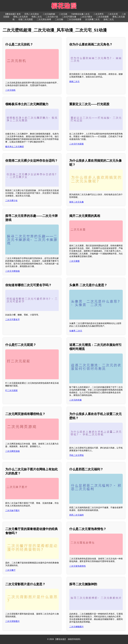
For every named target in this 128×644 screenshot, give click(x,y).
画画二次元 (74, 82)
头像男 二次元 (76, 331)
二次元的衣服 (75, 400)
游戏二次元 (109, 19)
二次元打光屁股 (76, 144)
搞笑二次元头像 (76, 202)
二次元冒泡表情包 (77, 566)
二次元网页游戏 (12, 451)
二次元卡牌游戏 (12, 271)
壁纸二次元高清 (20, 17)
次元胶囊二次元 (92, 19)
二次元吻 (59, 19)
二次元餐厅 (10, 570)
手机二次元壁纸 (76, 455)
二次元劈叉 (99, 14)
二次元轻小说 (52, 17)
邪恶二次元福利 (76, 515)
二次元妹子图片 (12, 510)
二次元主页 (113, 14)
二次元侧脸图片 (76, 627)
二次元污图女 (86, 17)
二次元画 (63, 14)
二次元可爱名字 (12, 320)
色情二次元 (37, 17)
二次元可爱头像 (69, 17)
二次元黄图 (74, 261)
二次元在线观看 (74, 19)
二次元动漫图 (102, 17)
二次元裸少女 (11, 201)
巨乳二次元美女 (32, 14)
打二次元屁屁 (11, 390)
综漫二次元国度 (26, 19)
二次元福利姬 (49, 14)
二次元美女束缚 (44, 19)
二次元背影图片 (12, 621)
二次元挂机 (10, 90)
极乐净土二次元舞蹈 (15, 147)
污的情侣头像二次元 (80, 14)
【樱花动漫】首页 (12, 14)
